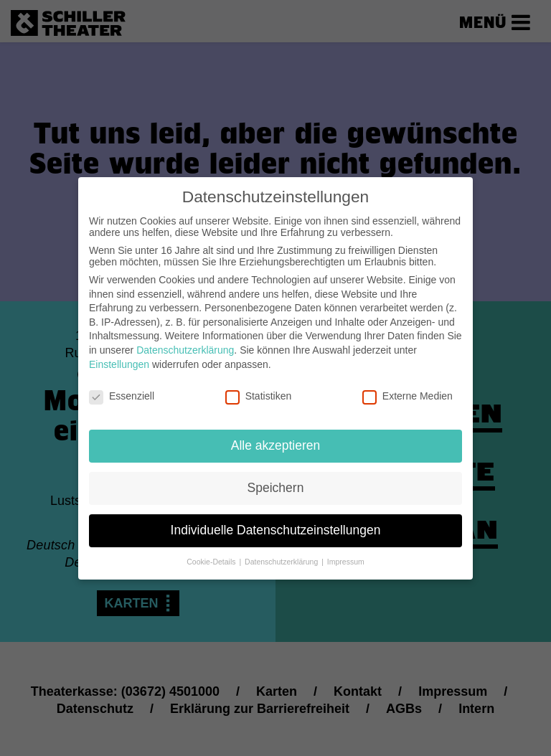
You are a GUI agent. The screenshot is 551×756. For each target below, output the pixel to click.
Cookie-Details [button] (212, 550)
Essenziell (122, 384)
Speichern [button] (276, 476)
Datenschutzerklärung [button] (282, 550)
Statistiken (259, 384)
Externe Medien (408, 384)
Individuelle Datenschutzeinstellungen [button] (276, 519)
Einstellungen (119, 352)
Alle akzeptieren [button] (276, 434)
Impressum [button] (346, 550)
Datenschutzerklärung (185, 339)
